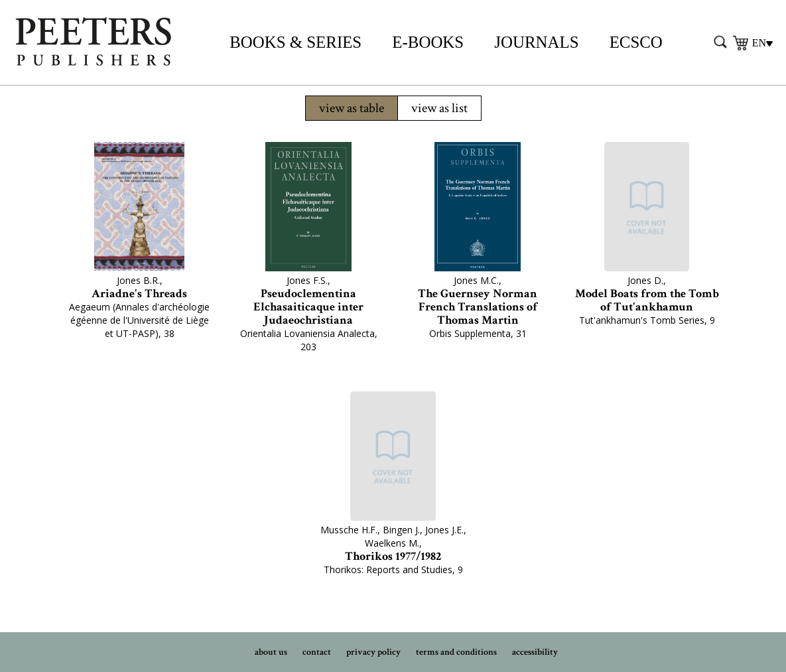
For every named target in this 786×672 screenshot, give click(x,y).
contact (317, 652)
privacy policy (373, 652)
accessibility (535, 652)
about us (271, 652)
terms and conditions (456, 652)
